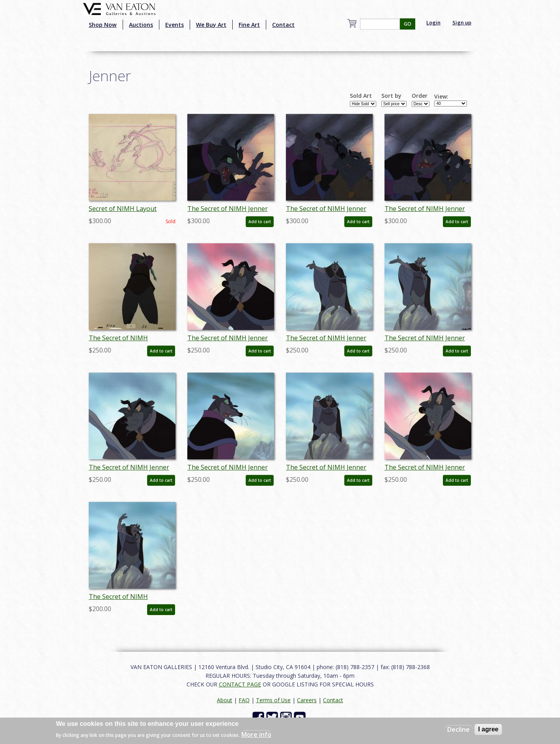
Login (433, 22)
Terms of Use (273, 700)
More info (256, 735)
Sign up (462, 22)
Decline (458, 729)
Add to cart (260, 222)
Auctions (141, 25)
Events (175, 25)
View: (441, 97)
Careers (307, 700)
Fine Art (249, 25)
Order (420, 96)
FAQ (244, 700)
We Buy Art (211, 25)
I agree (488, 729)
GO (408, 24)
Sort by (391, 96)
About (225, 700)
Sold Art (361, 96)
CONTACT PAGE (240, 684)
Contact (283, 25)
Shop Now (103, 25)
